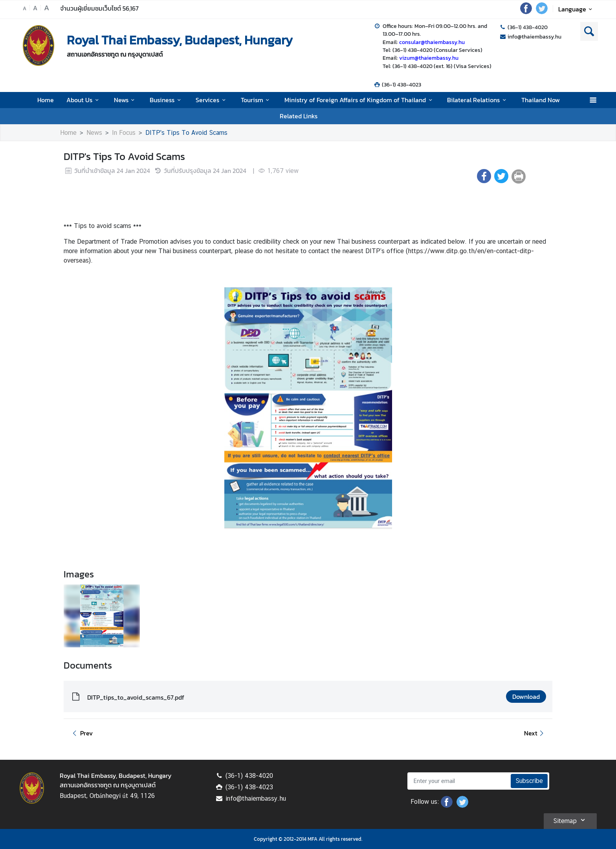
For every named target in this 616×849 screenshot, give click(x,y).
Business (166, 100)
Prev (81, 733)
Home (46, 100)
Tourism (256, 100)
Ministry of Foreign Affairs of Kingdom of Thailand (359, 100)
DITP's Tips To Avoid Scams (186, 133)
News (126, 100)
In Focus (124, 133)
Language (577, 9)
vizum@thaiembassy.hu (429, 58)
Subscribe (529, 781)
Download (526, 696)
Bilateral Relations (478, 100)
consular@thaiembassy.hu (432, 42)
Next (535, 733)
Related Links (299, 116)
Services (212, 100)
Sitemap (570, 820)
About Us (84, 100)
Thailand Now (541, 100)
